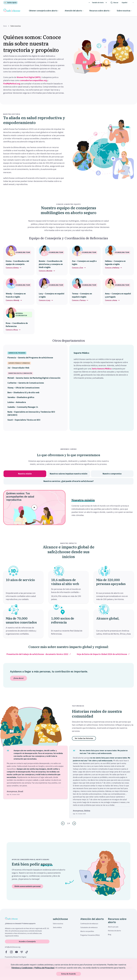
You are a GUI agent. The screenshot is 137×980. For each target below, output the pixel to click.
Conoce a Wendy (14, 300)
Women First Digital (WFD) (29, 77)
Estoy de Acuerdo (69, 974)
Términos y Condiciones (22, 968)
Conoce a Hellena (113, 268)
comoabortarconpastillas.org (33, 80)
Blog (110, 935)
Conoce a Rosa (13, 330)
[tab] (25, 474)
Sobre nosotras (124, 11)
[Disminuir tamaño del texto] (89, 3)
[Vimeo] (22, 952)
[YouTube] (16, 952)
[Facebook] (6, 952)
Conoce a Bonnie (47, 271)
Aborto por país (113, 927)
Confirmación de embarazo (89, 924)
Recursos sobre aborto (100, 11)
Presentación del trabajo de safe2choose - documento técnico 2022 (37, 654)
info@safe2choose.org (13, 947)
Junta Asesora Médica (102, 369)
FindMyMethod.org (12, 84)
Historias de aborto (114, 931)
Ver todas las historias (84, 738)
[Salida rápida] (10, 3)
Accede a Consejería (27, 941)
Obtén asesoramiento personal (27, 886)
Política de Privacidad (44, 968)
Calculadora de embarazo (89, 927)
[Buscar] (114, 3)
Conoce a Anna (112, 300)
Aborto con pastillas (87, 931)
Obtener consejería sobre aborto (44, 11)
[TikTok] (27, 952)
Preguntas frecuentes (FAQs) (90, 935)
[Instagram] (11, 952)
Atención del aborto (74, 11)
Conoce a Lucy (46, 300)
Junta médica (57, 927)
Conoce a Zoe (79, 268)
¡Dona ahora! (19, 678)
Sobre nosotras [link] (16, 26)
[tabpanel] (68, 505)
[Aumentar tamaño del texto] (106, 3)
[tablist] (68, 477)
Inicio (5, 26)
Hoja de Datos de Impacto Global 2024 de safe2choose (102, 654)
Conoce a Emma (13, 268)
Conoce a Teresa (80, 300)
